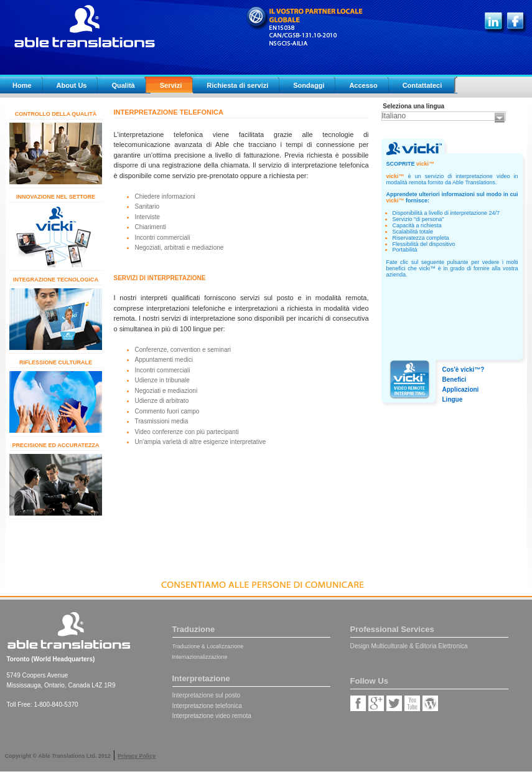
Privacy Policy (137, 756)
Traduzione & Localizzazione (208, 646)
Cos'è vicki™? (464, 370)
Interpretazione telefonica (207, 706)
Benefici (455, 380)
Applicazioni (461, 389)
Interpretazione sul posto (207, 695)
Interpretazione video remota (212, 716)
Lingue (453, 399)
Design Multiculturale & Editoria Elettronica (409, 646)
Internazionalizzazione (200, 657)
